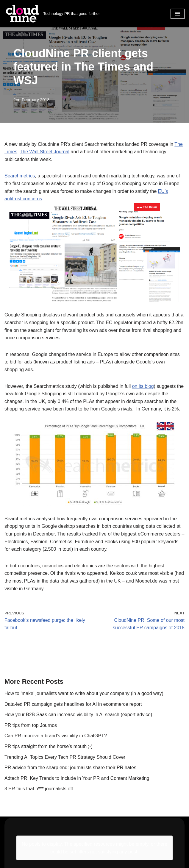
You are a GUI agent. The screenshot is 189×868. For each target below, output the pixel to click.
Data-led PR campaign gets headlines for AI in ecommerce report (73, 704)
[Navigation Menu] (178, 14)
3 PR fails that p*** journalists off (39, 789)
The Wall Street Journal (45, 152)
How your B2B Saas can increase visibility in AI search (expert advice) (79, 715)
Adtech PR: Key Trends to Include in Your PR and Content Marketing (77, 778)
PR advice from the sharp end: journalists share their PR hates (70, 768)
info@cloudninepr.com (28, 834)
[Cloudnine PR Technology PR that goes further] (52, 14)
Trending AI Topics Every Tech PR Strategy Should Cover (65, 757)
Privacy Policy (19, 851)
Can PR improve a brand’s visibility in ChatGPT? (56, 736)
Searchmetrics (20, 176)
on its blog (143, 386)
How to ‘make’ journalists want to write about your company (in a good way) (84, 693)
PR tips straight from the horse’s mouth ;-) (49, 746)
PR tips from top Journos (31, 725)
